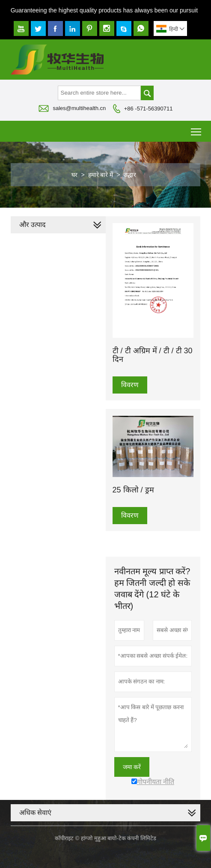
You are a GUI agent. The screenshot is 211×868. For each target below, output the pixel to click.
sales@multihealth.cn (79, 108)
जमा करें (132, 767)
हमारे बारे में (101, 175)
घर (74, 175)
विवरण (130, 385)
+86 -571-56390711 (149, 109)
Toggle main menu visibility (197, 129)
